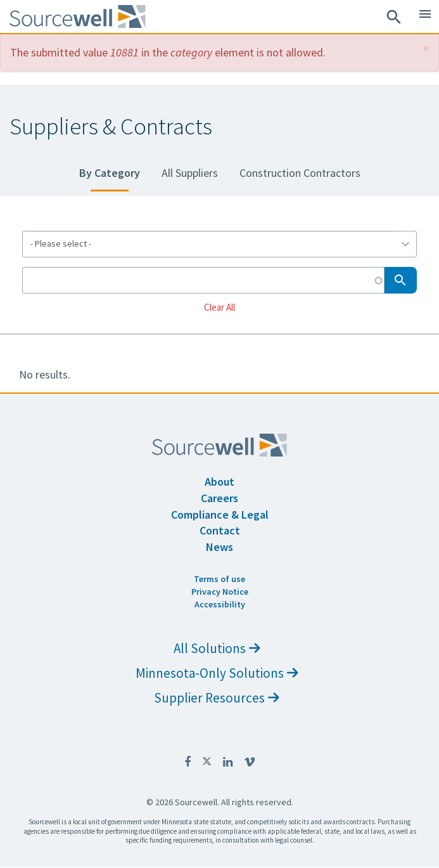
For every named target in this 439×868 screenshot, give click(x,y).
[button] (426, 49)
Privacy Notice (220, 592)
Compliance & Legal (220, 515)
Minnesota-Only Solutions (217, 673)
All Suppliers (190, 173)
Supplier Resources (217, 698)
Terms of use (220, 579)
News (220, 547)
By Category (110, 173)
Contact (220, 530)
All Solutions (217, 648)
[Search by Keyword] (203, 280)
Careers (220, 498)
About (220, 482)
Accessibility (220, 604)
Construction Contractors (300, 173)
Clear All (219, 307)
